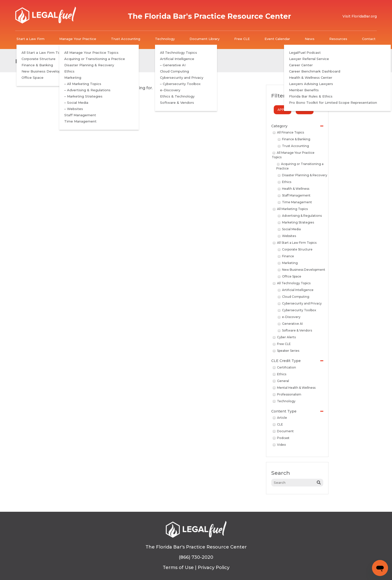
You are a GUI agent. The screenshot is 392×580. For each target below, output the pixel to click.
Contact (369, 39)
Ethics (284, 182)
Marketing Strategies (296, 222)
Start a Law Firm (30, 39)
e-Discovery (289, 317)
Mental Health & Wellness (294, 388)
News (310, 39)
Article (280, 418)
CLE (278, 424)
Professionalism (287, 394)
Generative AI (290, 324)
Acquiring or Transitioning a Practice (300, 166)
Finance (286, 256)
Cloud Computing (293, 297)
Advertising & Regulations (300, 216)
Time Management (295, 202)
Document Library (204, 39)
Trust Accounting (126, 39)
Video (279, 445)
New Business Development (301, 270)
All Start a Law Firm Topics (295, 243)
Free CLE (242, 39)
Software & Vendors (295, 330)
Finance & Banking (294, 139)
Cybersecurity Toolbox (297, 310)
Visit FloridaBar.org (360, 16)
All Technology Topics (292, 283)
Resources (338, 39)
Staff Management (294, 195)
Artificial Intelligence (296, 290)
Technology (165, 39)
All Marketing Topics (290, 209)
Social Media (289, 229)
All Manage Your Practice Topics (293, 155)
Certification (284, 367)
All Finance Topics (288, 132)
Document (283, 431)
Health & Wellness (293, 189)
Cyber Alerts (284, 337)
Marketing (288, 263)
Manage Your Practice (78, 39)
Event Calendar (277, 39)
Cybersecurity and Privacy (300, 303)
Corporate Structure (295, 249)
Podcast (281, 438)
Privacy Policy (214, 567)
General (281, 381)
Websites (287, 236)
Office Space (289, 276)
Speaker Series (286, 351)
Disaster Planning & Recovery (302, 175)
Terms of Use (178, 567)
